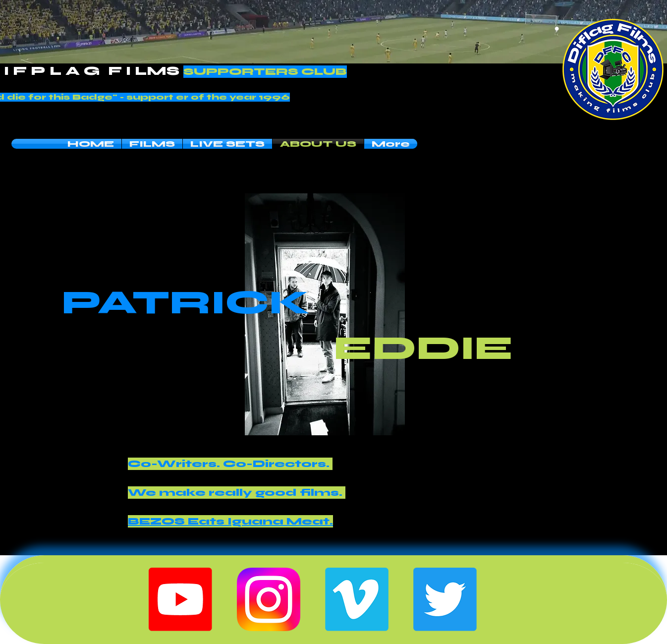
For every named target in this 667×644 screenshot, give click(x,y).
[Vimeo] (357, 599)
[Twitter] (445, 599)
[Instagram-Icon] (269, 599)
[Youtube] (180, 599)
